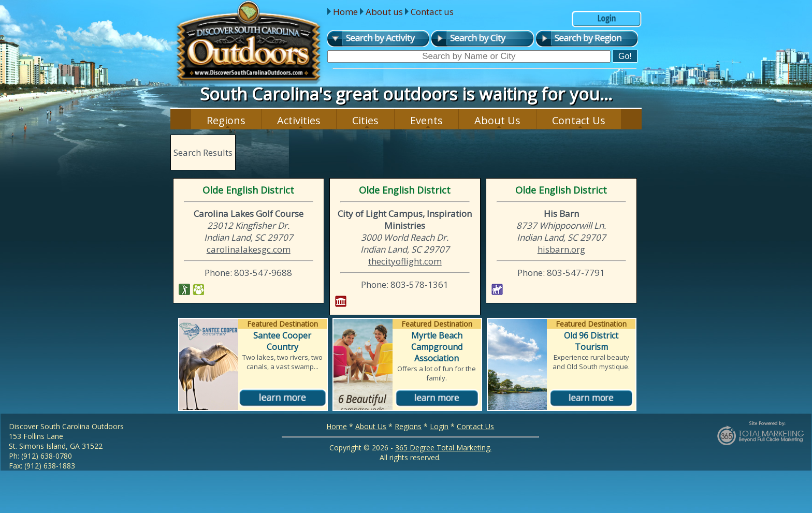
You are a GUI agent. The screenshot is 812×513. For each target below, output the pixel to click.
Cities (365, 120)
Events (426, 120)
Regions (226, 120)
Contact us (432, 12)
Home (345, 12)
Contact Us (579, 120)
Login (439, 426)
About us (384, 12)
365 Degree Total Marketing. (443, 448)
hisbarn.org (561, 249)
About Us (497, 120)
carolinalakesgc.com (249, 249)
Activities (299, 120)
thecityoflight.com (405, 261)
